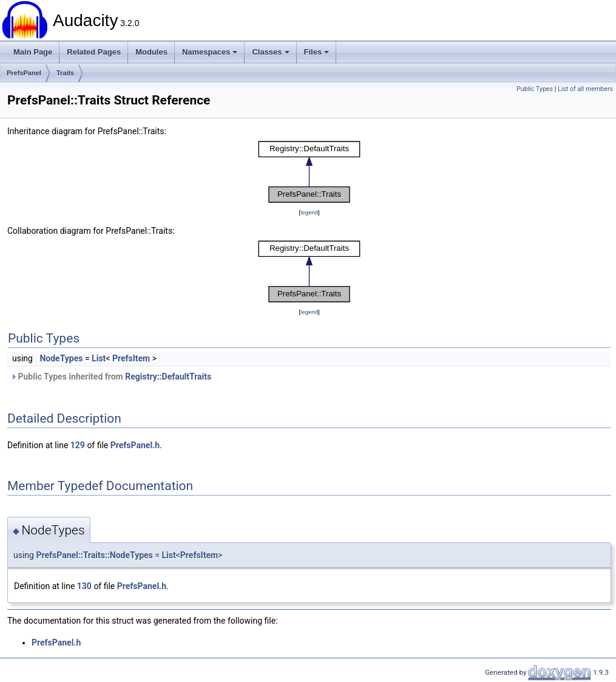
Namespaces (210, 52)
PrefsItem (131, 358)
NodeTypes (61, 358)
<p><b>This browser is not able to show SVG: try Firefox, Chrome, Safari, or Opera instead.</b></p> (310, 172)
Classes (270, 52)
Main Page (33, 52)
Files (317, 52)
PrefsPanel (24, 73)
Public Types (535, 89)
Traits (65, 73)
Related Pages (94, 52)
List (99, 358)
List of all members (585, 89)
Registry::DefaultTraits (168, 377)
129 (78, 445)
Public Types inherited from (111, 377)
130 (84, 586)
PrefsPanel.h (135, 445)
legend (309, 212)
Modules (151, 52)
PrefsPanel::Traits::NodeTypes (94, 555)
